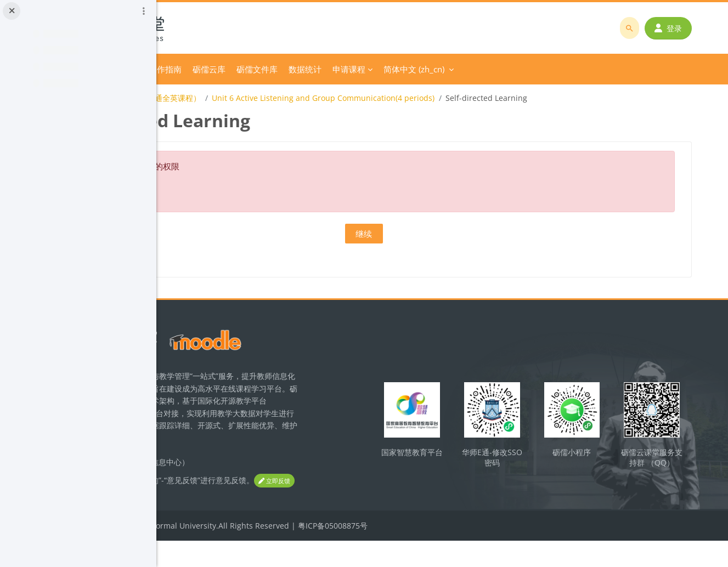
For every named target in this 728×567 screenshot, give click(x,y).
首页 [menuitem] (211, 69)
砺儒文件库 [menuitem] (406, 69)
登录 (676, 28)
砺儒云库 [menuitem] (358, 69)
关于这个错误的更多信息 (258, 188)
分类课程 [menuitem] (246, 69)
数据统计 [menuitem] (454, 69)
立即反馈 (236, 507)
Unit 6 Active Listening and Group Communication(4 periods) (472, 98)
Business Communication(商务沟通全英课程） (267, 98)
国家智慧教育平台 (482, 462)
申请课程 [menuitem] (498, 69)
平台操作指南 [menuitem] (306, 69)
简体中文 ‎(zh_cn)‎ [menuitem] (563, 69)
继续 (442, 234)
